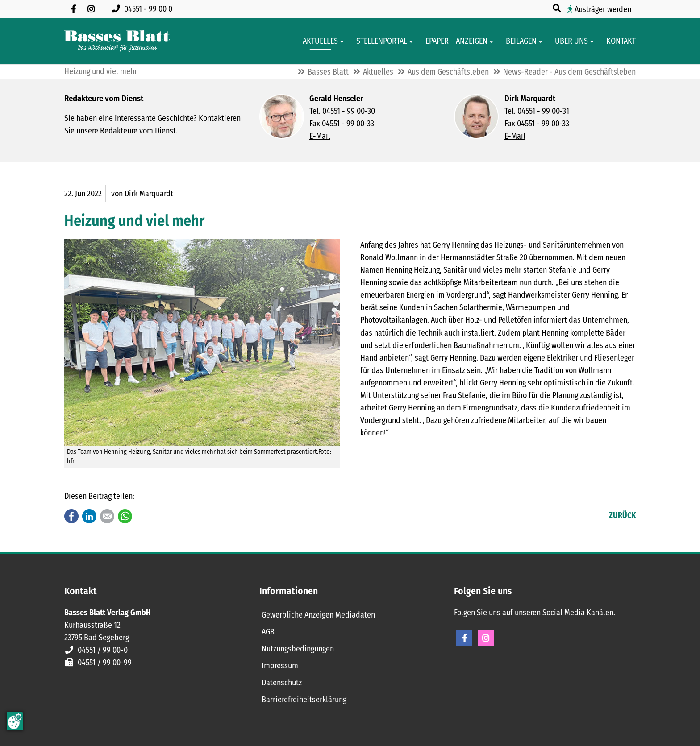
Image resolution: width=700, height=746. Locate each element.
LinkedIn (89, 516)
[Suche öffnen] (558, 8)
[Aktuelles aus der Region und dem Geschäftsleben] (318, 41)
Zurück (622, 515)
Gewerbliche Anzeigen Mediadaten (318, 615)
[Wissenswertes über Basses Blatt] (569, 41)
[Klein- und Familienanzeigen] (469, 41)
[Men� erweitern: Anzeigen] (493, 41)
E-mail (107, 516)
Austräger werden (603, 9)
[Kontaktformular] (618, 41)
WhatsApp (125, 516)
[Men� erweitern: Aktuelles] (344, 41)
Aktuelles (378, 72)
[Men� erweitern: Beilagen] (542, 41)
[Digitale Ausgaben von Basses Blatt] (434, 41)
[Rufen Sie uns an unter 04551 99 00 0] (144, 9)
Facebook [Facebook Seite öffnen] (464, 638)
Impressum (280, 666)
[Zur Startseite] (117, 41)
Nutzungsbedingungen (298, 649)
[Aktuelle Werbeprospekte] (519, 41)
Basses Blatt (328, 72)
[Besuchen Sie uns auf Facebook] (73, 9)
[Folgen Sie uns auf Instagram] (91, 9)
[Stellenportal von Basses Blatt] (379, 41)
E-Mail (320, 136)
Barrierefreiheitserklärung (304, 700)
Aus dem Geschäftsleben (448, 72)
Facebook (71, 516)
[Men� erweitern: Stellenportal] (413, 41)
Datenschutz (282, 683)
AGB (268, 632)
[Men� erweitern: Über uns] (594, 41)
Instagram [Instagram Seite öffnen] (486, 638)
